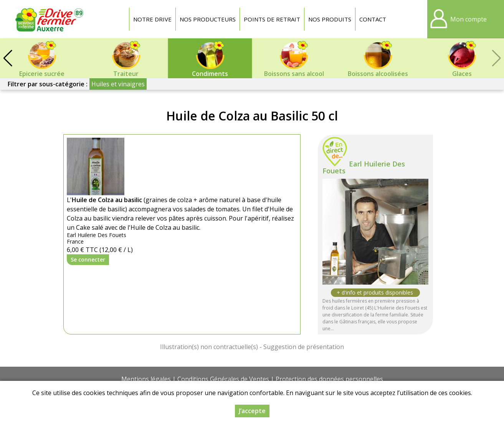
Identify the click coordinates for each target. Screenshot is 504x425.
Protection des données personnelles (329, 379)
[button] (8, 58)
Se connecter (88, 259)
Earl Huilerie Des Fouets (364, 167)
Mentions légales (146, 379)
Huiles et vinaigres (118, 84)
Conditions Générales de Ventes (223, 379)
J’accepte (252, 411)
